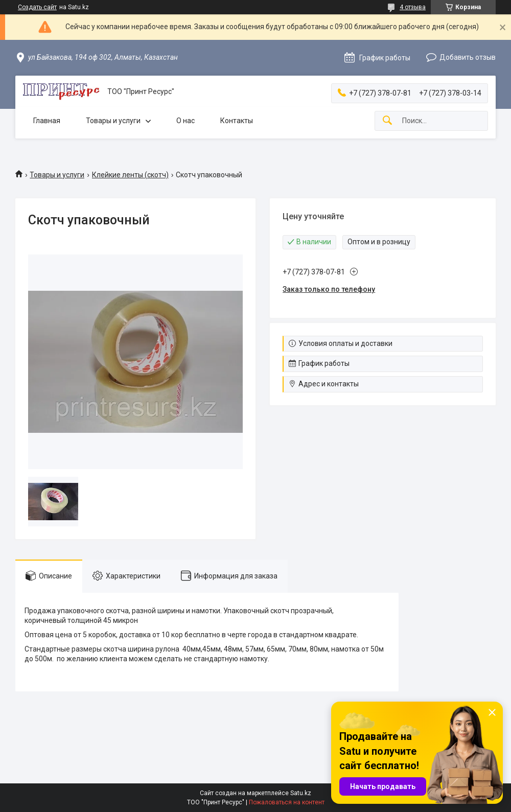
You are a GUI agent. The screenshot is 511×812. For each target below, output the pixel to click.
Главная (47, 121)
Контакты (237, 121)
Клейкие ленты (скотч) (130, 175)
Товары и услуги (113, 121)
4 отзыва (413, 7)
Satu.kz (301, 793)
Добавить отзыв (468, 57)
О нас (185, 121)
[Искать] (387, 121)
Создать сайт (37, 7)
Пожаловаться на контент (287, 802)
